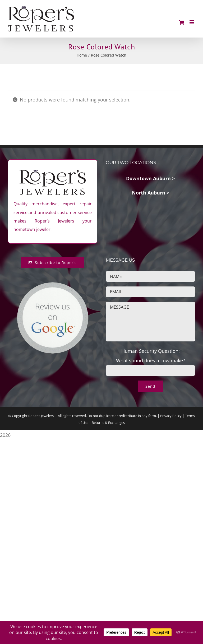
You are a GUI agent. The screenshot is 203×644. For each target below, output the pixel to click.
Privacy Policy (171, 416)
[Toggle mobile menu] (192, 22)
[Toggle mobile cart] (182, 22)
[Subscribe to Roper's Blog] (53, 263)
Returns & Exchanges (108, 423)
